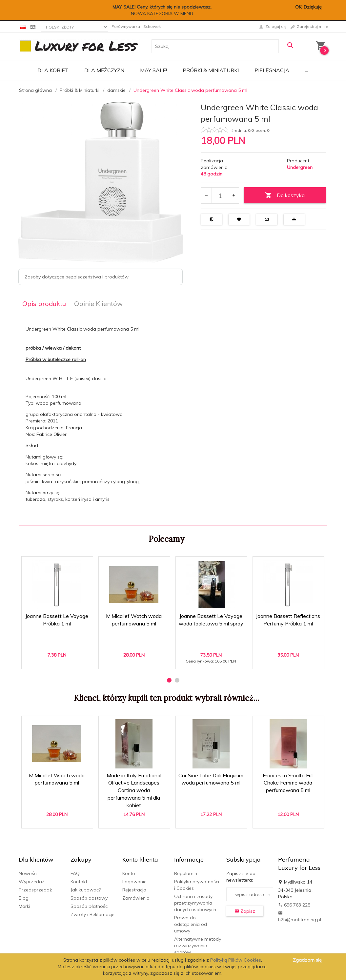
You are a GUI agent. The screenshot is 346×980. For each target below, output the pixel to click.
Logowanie (134, 882)
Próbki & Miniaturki (211, 70)
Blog (24, 898)
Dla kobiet (53, 70)
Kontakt (79, 882)
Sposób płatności (90, 906)
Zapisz (245, 911)
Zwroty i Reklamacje (92, 914)
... (306, 70)
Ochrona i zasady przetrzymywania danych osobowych (195, 903)
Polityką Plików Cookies (236, 960)
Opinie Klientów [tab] (98, 304)
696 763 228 (294, 905)
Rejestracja (134, 890)
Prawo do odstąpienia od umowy (191, 924)
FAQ (75, 873)
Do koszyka (285, 195)
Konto (129, 873)
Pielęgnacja (272, 70)
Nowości (28, 873)
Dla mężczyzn (104, 70)
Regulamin (186, 873)
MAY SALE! (153, 70)
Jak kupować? (86, 890)
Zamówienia (136, 898)
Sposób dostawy (89, 898)
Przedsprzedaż (35, 890)
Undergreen (300, 167)
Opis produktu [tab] (44, 304)
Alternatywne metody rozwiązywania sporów (198, 946)
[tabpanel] (173, 418)
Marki (24, 906)
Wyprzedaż (31, 882)
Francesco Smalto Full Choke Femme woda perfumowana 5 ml (288, 783)
